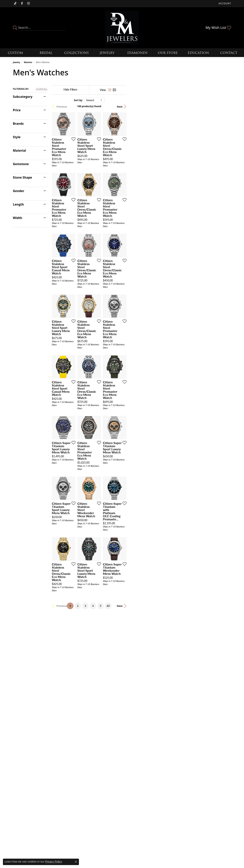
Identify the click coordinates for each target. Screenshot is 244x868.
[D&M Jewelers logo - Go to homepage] (122, 28)
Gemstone (21, 164)
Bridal (46, 53)
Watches (28, 62)
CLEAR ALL (42, 89)
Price (17, 110)
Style (17, 137)
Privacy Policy (53, 862)
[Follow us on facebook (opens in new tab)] (22, 4)
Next (224, 107)
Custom (15, 53)
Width (18, 218)
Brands (18, 124)
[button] (225, 3)
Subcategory (23, 97)
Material (19, 150)
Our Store (168, 53)
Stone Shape (22, 177)
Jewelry (107, 53)
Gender (19, 191)
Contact (229, 53)
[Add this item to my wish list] (107, 174)
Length (18, 204)
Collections (76, 53)
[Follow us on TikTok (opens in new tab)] (15, 4)
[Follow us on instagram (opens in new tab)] (28, 4)
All (160, 760)
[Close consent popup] (76, 862)
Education (198, 53)
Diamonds (137, 53)
